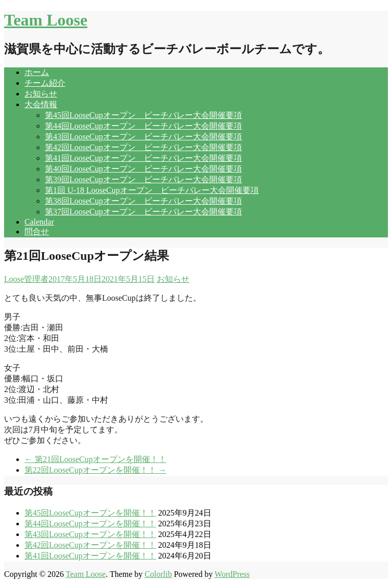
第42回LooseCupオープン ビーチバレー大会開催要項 (143, 147)
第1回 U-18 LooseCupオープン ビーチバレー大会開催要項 (152, 190)
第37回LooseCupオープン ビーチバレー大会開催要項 (143, 212)
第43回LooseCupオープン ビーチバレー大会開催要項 (143, 137)
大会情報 (41, 104)
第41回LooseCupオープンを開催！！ (90, 556)
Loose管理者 (26, 279)
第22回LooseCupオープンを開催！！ (95, 470)
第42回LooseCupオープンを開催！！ (90, 545)
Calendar (39, 222)
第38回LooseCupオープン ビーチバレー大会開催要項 (143, 201)
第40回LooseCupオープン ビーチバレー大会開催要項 (143, 169)
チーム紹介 (45, 83)
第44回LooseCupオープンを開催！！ (90, 524)
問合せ (37, 232)
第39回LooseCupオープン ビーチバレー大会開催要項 (143, 179)
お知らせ (41, 94)
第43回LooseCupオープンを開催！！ (90, 534)
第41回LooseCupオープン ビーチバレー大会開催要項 (143, 158)
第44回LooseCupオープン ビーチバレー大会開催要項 (143, 126)
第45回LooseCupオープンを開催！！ (90, 513)
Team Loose (46, 20)
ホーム (37, 72)
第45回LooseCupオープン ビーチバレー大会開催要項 (143, 115)
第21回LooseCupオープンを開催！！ (95, 459)
